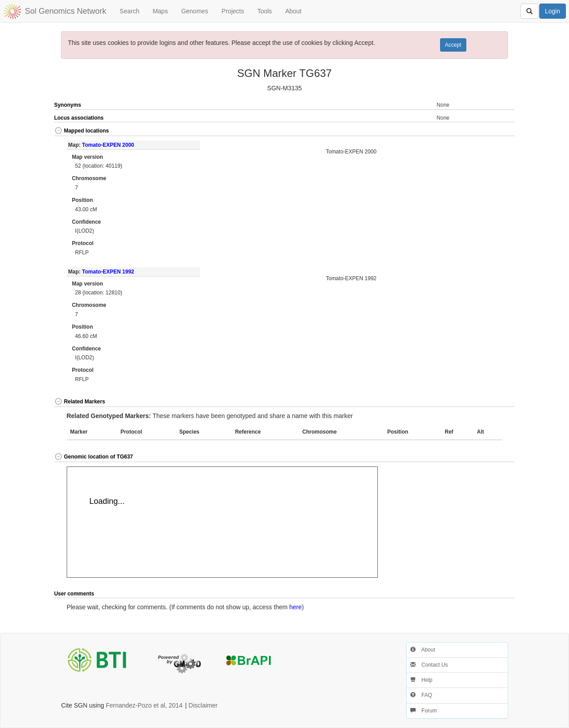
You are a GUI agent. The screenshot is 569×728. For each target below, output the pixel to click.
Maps (160, 11)
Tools (265, 11)
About (294, 11)
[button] (492, 131)
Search (129, 11)
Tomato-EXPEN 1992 (108, 272)
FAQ (421, 695)
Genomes (195, 11)
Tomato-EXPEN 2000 (108, 145)
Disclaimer (203, 705)
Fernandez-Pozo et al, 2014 (144, 705)
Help (421, 680)
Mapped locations (82, 131)
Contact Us (429, 665)
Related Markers (80, 402)
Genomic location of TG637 (94, 457)
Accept (453, 45)
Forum (424, 711)
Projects (233, 11)
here (296, 607)
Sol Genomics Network (66, 11)
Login (553, 11)
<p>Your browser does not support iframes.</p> (222, 522)
